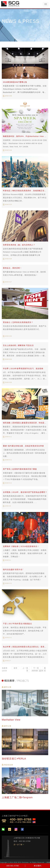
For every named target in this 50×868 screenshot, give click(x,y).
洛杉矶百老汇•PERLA (14, 760)
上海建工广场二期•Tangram (18, 799)
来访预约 (38, 866)
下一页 (36, 669)
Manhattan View (11, 721)
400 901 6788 (13, 866)
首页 (15, 669)
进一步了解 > (19, 845)
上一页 (25, 669)
